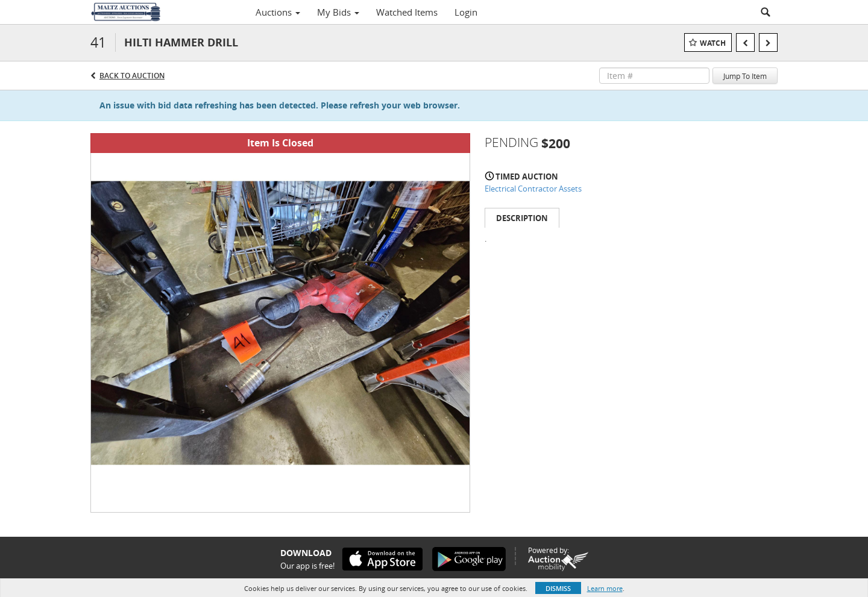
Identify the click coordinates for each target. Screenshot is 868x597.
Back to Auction (132, 76)
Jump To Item (745, 76)
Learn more (605, 588)
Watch (713, 43)
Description (522, 218)
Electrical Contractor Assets (533, 189)
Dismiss (558, 588)
